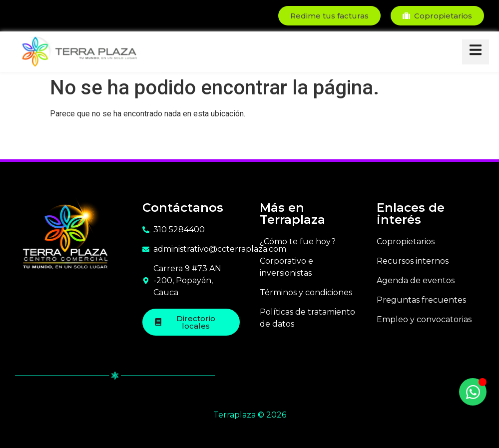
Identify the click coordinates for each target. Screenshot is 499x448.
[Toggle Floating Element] (473, 392)
